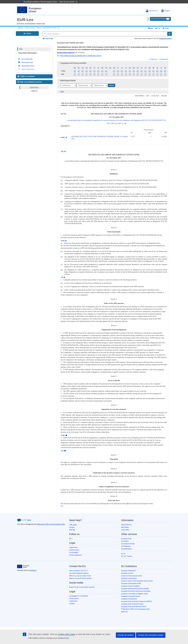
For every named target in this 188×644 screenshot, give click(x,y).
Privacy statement (75, 555)
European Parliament (128, 571)
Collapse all (163, 59)
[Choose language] (68, 85)
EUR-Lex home (30, 28)
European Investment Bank (131, 596)
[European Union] (23, 566)
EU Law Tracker (127, 556)
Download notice (26, 66)
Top (62, 506)
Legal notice (73, 547)
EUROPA (20, 28)
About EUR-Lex (126, 525)
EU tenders (125, 541)
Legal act (34, 91)
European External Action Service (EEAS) (135, 589)
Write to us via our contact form (80, 576)
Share (166, 28)
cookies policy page (66, 634)
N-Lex (123, 554)
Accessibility (74, 552)
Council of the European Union (132, 576)
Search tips (48, 38)
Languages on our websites (79, 596)
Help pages (73, 525)
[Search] (170, 34)
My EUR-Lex (152, 11)
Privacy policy (74, 598)
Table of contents (26, 76)
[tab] (113, 63)
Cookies (72, 604)
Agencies (124, 612)
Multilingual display (67, 80)
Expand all (153, 59)
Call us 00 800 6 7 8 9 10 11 (79, 571)
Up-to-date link (25, 59)
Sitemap (72, 530)
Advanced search (165, 38)
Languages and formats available (72, 63)
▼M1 (63, 241)
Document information (28, 53)
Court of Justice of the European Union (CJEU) (137, 581)
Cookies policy (74, 550)
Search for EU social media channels (82, 587)
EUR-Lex (25, 20)
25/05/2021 (34, 88)
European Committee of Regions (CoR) (134, 594)
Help (151, 28)
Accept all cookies (126, 635)
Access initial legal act (66, 53)
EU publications (127, 549)
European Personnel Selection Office (134, 607)
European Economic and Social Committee (136, 591)
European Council (127, 573)
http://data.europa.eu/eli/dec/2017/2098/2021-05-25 (81, 56)
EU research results (128, 544)
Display (112, 85)
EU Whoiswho (126, 546)
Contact (72, 527)
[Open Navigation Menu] (27, 34)
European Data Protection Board (132, 604)
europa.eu (33, 570)
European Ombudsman (129, 599)
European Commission (129, 578)
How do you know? (68, 2)
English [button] (165, 11)
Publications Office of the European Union (51, 524)
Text (21, 49)
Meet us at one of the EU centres (80, 578)
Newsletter (125, 527)
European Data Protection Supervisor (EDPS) (137, 601)
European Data (126, 539)
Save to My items (26, 69)
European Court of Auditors (130, 586)
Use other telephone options (79, 573)
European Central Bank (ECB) (131, 583)
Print (158, 28)
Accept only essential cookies (151, 635)
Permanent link (25, 62)
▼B (62, 277)
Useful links (125, 530)
